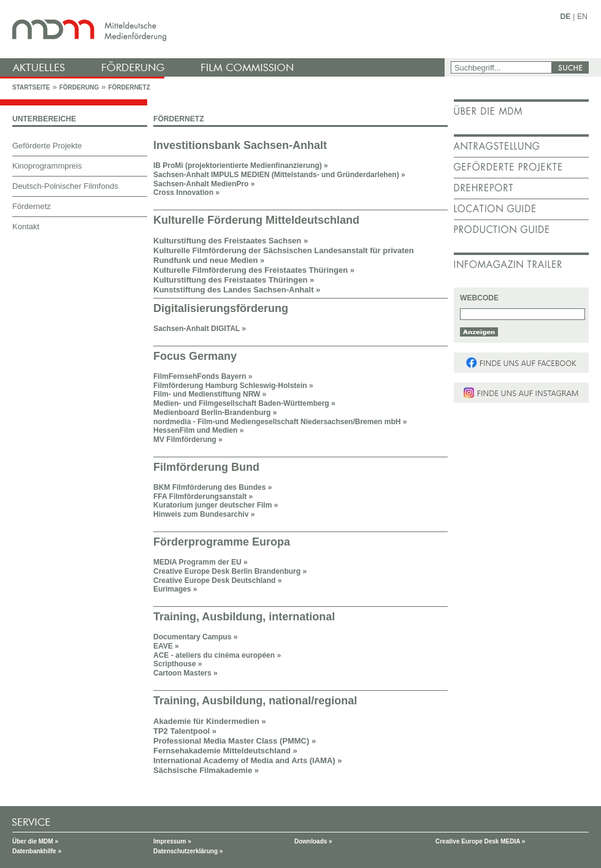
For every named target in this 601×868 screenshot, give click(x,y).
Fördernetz (129, 87)
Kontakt (26, 227)
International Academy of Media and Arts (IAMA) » (247, 760)
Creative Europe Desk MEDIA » (480, 841)
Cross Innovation (183, 192)
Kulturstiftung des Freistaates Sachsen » (231, 241)
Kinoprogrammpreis (47, 166)
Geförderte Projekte (47, 146)
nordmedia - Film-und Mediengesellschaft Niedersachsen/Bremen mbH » (280, 422)
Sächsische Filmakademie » (206, 770)
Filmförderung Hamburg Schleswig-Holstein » (233, 386)
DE (566, 17)
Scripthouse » (178, 664)
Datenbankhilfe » (37, 851)
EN (582, 17)
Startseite (31, 87)
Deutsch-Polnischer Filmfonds (65, 186)
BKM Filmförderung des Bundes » (212, 487)
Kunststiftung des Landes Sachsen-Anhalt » (237, 290)
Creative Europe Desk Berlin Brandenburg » (230, 571)
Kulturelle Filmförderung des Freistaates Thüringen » (254, 270)
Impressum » (172, 841)
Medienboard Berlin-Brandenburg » (215, 413)
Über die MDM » (35, 841)
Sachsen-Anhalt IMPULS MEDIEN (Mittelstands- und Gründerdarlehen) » (279, 175)
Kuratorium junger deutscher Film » (216, 505)
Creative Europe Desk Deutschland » (217, 581)
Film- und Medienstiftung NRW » (210, 394)
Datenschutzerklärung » (188, 851)
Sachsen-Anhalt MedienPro (204, 184)
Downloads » (313, 841)
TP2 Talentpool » (185, 731)
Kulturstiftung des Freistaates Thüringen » (234, 280)
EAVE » (166, 646)
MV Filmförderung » (188, 440)
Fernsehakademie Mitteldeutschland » (225, 751)
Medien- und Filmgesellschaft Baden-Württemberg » (244, 403)
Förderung (79, 87)
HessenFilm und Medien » (198, 430)
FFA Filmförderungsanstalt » (203, 497)
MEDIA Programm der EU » (201, 562)
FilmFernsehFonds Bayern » (203, 376)
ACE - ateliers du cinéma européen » (217, 655)
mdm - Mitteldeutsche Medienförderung (224, 29)
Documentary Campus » (195, 637)
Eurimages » (175, 589)
